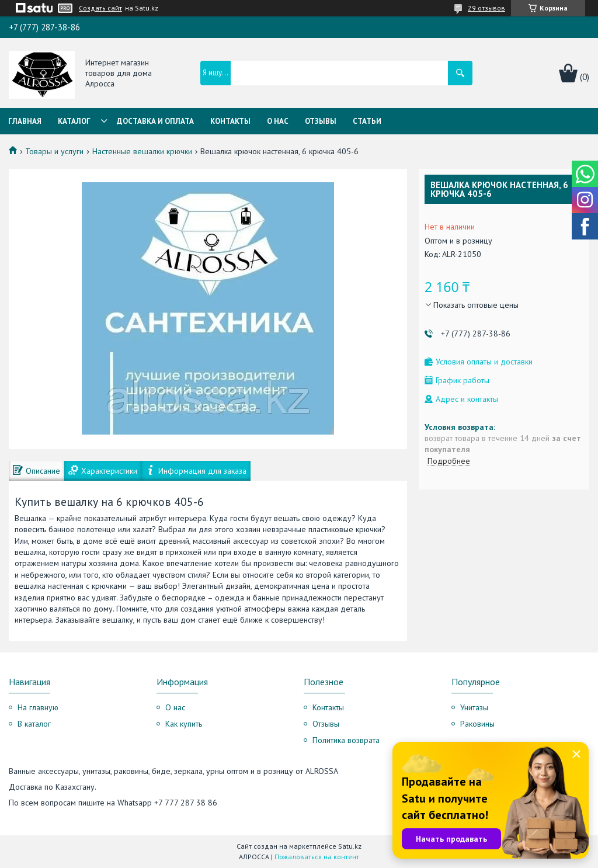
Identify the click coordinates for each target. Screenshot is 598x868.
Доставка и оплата (155, 121)
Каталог (74, 121)
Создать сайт (100, 8)
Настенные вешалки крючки (142, 151)
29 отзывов (486, 8)
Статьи (367, 121)
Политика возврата (346, 740)
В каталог (34, 724)
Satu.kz (350, 846)
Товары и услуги (54, 151)
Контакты (230, 121)
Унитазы (474, 707)
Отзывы (321, 121)
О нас (278, 121)
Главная (25, 121)
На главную (38, 707)
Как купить (184, 724)
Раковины (477, 724)
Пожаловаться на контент (317, 857)
